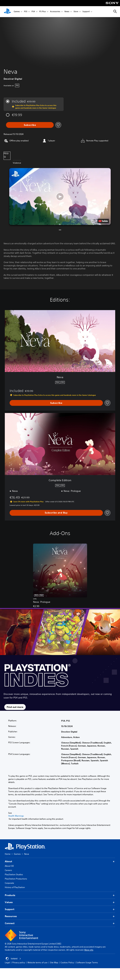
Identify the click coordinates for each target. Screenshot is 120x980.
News (67, 12)
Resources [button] (60, 916)
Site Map (54, 962)
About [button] (60, 861)
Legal (7, 962)
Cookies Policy (67, 962)
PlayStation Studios (14, 874)
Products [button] (60, 895)
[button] (60, 196)
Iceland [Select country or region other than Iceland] (13, 959)
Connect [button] (60, 923)
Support (86, 12)
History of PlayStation (15, 887)
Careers (8, 870)
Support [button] (60, 909)
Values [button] (60, 902)
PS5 (26, 12)
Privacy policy (19, 962)
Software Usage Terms (87, 962)
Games (17, 12)
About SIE (9, 866)
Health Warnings (16, 816)
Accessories (55, 12)
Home (8, 854)
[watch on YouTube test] (103, 221)
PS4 (33, 12)
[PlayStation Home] (7, 12)
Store (76, 12)
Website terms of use (37, 962)
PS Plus (43, 12)
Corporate (9, 883)
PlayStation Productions (16, 879)
